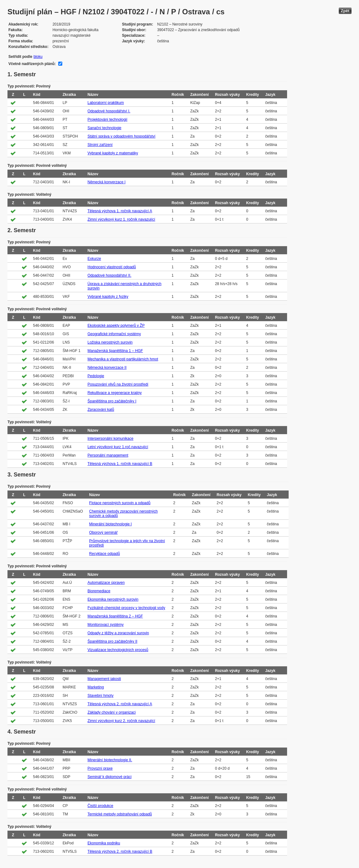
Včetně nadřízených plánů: (32, 64)
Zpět (345, 11)
